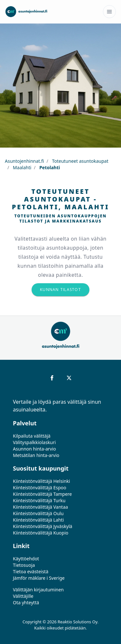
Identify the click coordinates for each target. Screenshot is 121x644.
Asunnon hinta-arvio (35, 449)
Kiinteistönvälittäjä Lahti (38, 520)
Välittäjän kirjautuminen (38, 590)
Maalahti (21, 167)
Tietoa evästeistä (31, 571)
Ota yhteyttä (26, 602)
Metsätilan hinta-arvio (36, 455)
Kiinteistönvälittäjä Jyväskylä (43, 526)
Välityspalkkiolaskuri (34, 442)
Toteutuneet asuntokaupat (80, 161)
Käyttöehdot (26, 559)
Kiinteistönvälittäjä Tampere (42, 494)
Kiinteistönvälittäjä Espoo (40, 488)
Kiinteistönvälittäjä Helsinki (41, 481)
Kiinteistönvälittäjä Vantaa (40, 507)
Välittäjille (23, 596)
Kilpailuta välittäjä (32, 436)
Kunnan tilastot (60, 290)
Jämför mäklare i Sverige (39, 578)
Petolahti (49, 167)
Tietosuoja (24, 565)
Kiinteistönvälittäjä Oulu (38, 513)
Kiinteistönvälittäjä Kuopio (41, 533)
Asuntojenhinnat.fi (24, 161)
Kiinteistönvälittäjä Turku (39, 500)
